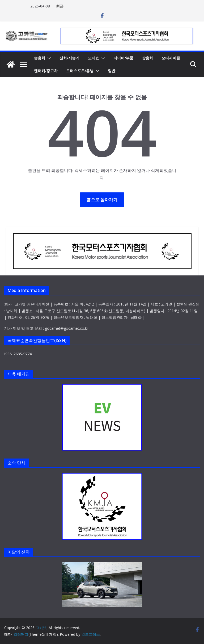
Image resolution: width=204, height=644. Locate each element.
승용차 (40, 58)
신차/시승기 (69, 58)
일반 (112, 71)
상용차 (147, 58)
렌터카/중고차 (46, 71)
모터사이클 (171, 58)
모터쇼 (93, 58)
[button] (48, 58)
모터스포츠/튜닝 (80, 71)
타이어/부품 (123, 58)
